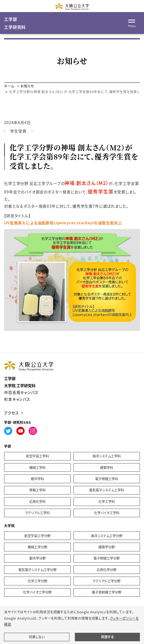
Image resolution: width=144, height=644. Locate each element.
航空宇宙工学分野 (37, 536)
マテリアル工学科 (37, 513)
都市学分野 (37, 558)
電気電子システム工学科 (107, 490)
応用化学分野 (107, 570)
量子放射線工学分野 (107, 592)
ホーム (9, 86)
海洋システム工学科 (107, 456)
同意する (107, 637)
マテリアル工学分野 (107, 581)
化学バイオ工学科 (107, 513)
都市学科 (37, 479)
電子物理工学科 (107, 479)
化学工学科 (107, 502)
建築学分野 (107, 547)
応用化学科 (37, 502)
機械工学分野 (37, 547)
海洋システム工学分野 (107, 536)
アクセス (11, 413)
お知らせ (27, 86)
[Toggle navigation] (132, 22)
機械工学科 (37, 468)
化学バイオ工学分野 (37, 592)
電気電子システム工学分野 (37, 570)
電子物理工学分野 (107, 558)
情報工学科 (37, 490)
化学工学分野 (37, 581)
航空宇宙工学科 (37, 456)
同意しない (37, 637)
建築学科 (107, 468)
